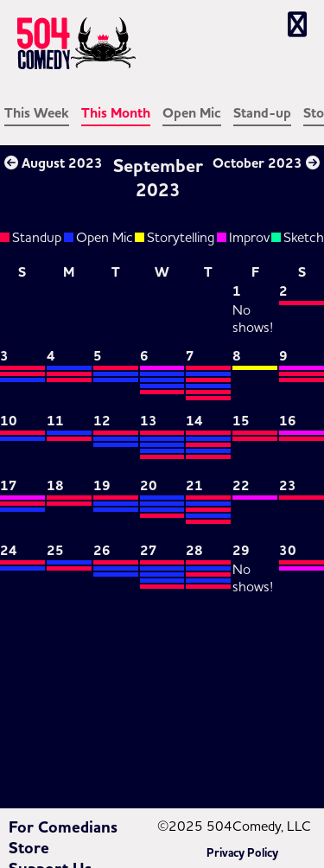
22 (241, 486)
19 (102, 486)
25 (55, 551)
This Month (116, 113)
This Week (37, 113)
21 (194, 486)
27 (149, 551)
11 (55, 421)
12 (102, 421)
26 (102, 551)
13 (149, 421)
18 (55, 486)
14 (194, 421)
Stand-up (262, 113)
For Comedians (63, 827)
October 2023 (266, 163)
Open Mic (192, 113)
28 (194, 551)
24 (9, 551)
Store (29, 848)
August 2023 (54, 163)
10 (9, 421)
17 (9, 486)
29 (241, 551)
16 (288, 421)
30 (288, 551)
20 (149, 486)
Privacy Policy (242, 853)
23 (288, 486)
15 (241, 421)
